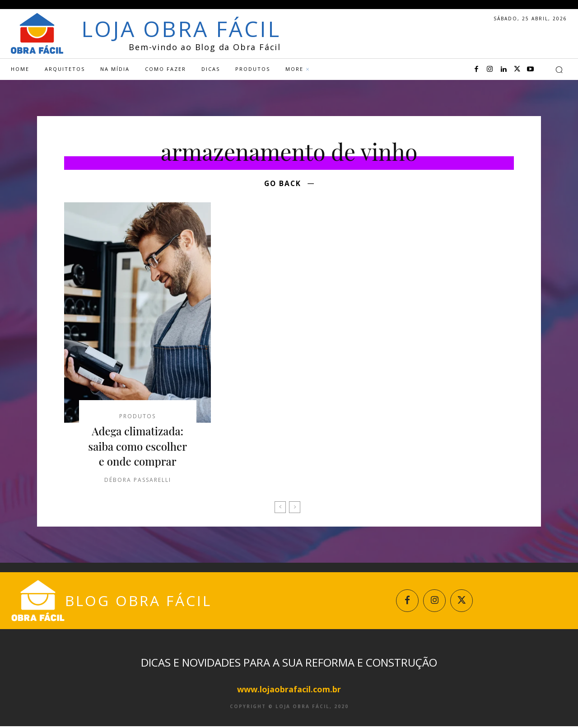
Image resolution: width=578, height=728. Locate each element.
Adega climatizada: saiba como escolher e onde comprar (138, 447)
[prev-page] (280, 508)
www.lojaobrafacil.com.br (289, 691)
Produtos (138, 418)
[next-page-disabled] (295, 508)
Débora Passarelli (138, 481)
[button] (559, 70)
